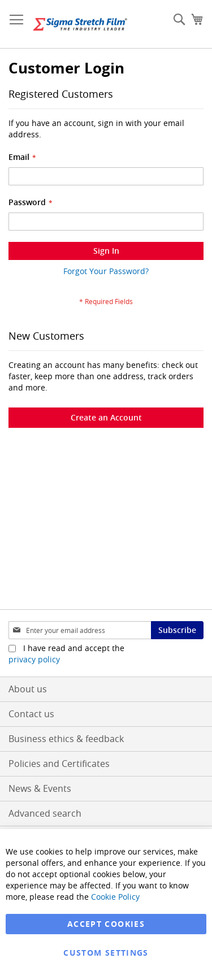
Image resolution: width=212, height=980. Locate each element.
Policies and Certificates (59, 764)
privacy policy (34, 659)
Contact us (31, 714)
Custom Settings (106, 953)
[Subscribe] (177, 630)
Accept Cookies (106, 924)
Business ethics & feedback (66, 739)
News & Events (40, 788)
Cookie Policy (115, 897)
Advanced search (45, 813)
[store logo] (80, 24)
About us (28, 689)
